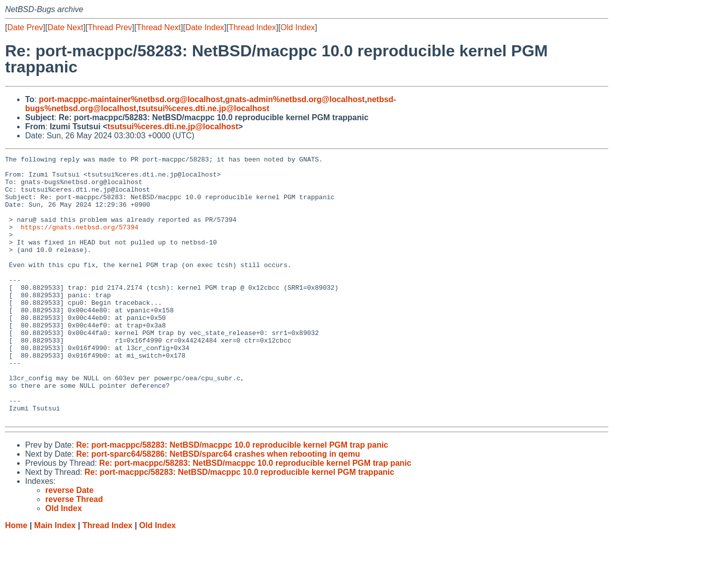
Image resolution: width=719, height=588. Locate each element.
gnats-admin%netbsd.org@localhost (295, 99)
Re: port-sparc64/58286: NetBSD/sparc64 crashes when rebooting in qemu (218, 507)
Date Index (204, 27)
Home (16, 578)
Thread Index (252, 27)
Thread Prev (110, 27)
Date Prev (25, 27)
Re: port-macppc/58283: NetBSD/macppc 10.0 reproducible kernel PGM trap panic (232, 498)
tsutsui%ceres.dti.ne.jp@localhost (204, 108)
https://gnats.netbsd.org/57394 (79, 242)
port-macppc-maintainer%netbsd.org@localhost (131, 99)
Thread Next (158, 27)
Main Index (55, 578)
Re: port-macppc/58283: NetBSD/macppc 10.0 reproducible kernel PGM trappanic (239, 525)
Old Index (298, 27)
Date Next (65, 27)
